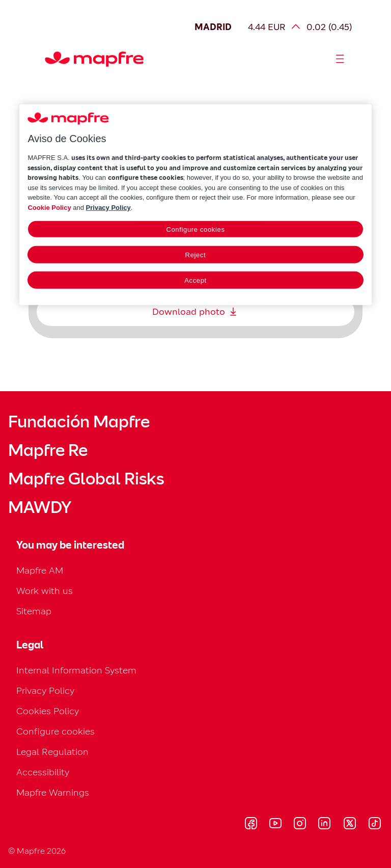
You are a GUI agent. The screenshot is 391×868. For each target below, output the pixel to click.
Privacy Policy (45, 690)
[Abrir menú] (340, 59)
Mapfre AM (40, 570)
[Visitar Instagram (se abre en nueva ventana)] (300, 825)
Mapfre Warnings (53, 792)
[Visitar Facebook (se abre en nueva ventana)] (251, 825)
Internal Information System (76, 670)
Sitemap (34, 611)
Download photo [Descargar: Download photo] (196, 312)
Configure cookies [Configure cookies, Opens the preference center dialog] (195, 229)
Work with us (45, 591)
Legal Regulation (52, 752)
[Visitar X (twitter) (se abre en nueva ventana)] (350, 825)
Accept (195, 280)
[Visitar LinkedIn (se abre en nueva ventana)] (325, 825)
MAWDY (40, 507)
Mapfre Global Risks (86, 479)
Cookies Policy (48, 711)
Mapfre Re (48, 450)
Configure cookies (55, 731)
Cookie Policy (49, 207)
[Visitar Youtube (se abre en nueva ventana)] (275, 825)
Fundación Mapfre (79, 422)
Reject (196, 255)
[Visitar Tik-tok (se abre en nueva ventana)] (374, 825)
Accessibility (43, 772)
